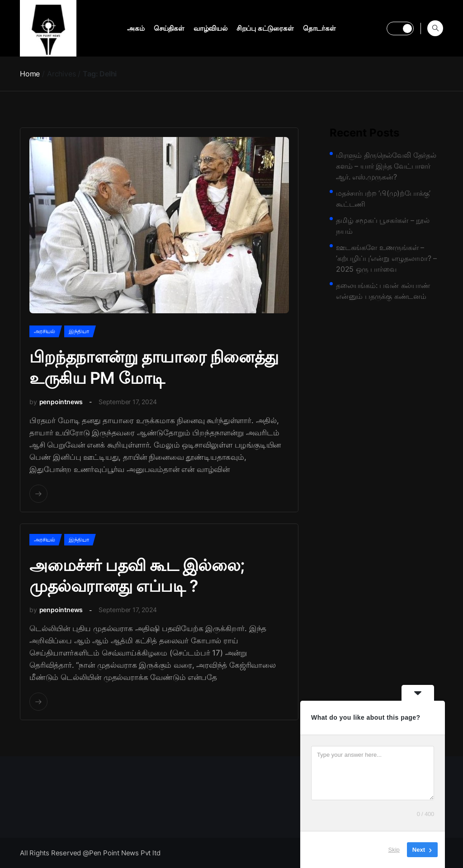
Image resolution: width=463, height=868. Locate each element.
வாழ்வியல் (210, 28)
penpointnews (61, 402)
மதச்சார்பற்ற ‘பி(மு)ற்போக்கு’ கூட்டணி (383, 198)
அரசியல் (45, 331)
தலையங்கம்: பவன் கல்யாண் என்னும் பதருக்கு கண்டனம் (383, 291)
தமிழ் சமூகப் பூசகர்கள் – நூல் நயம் (383, 226)
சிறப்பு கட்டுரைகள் (265, 28)
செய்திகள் (169, 28)
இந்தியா (79, 331)
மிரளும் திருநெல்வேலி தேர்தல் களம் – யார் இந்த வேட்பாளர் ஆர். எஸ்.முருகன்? (386, 166)
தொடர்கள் (319, 28)
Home (30, 74)
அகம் (136, 28)
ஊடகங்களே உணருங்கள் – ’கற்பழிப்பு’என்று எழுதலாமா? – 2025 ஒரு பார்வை (386, 258)
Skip (394, 850)
